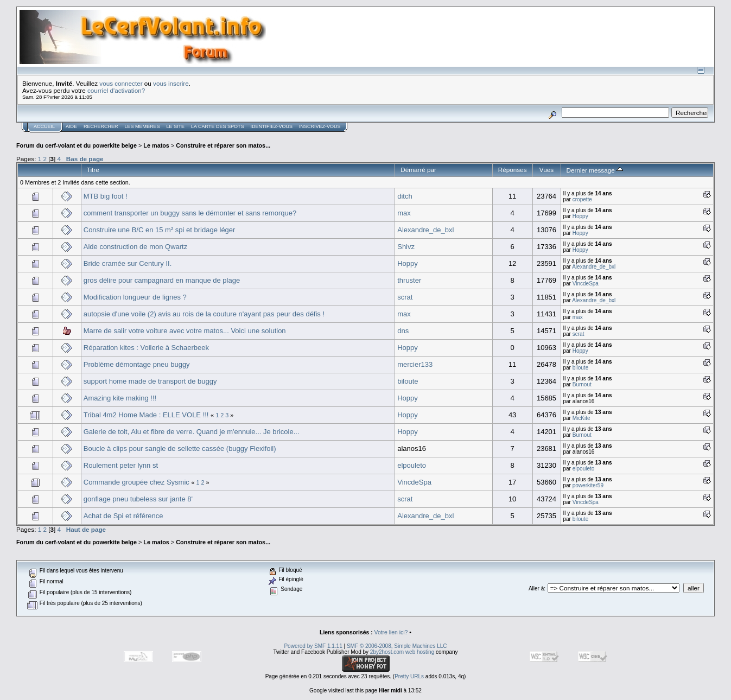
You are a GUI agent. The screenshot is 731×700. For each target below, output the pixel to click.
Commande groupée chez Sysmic (136, 482)
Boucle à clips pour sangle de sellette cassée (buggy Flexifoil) (180, 448)
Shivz (406, 247)
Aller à (536, 588)
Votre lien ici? (391, 632)
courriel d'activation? (116, 90)
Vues (546, 170)
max (404, 213)
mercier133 (415, 364)
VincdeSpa (586, 284)
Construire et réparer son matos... (223, 145)
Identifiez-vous (271, 126)
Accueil (44, 126)
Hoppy (580, 216)
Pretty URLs (409, 676)
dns (403, 331)
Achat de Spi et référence (123, 516)
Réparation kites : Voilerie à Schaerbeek (146, 348)
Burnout (582, 384)
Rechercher (101, 126)
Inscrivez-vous (320, 126)
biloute (580, 368)
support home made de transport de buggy (150, 381)
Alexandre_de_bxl (425, 230)
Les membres (142, 126)
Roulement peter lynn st (121, 465)
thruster (409, 280)
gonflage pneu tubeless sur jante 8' (138, 499)
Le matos (156, 145)
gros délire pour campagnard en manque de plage (162, 280)
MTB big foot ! (106, 196)
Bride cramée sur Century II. (128, 263)
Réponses (513, 170)
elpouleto (412, 465)
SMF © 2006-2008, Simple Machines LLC (397, 646)
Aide (71, 126)
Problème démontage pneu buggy (137, 364)
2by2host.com (387, 652)
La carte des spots (217, 126)
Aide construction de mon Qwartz (135, 247)
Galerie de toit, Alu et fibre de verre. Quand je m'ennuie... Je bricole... (192, 432)
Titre (93, 170)
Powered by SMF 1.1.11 (313, 646)
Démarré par (418, 170)
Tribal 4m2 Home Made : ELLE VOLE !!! (146, 415)
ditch (405, 196)
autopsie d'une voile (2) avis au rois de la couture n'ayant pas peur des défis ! (204, 314)
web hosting (420, 652)
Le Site (176, 126)
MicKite (581, 418)
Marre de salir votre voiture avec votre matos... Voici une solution (185, 331)
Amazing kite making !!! (120, 398)
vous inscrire (171, 83)
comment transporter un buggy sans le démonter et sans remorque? (190, 213)
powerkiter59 (588, 485)
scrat (405, 297)
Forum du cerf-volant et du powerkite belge (77, 145)
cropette (582, 199)
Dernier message (595, 170)
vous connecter (121, 83)
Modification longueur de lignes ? (135, 297)
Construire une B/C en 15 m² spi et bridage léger (160, 230)
